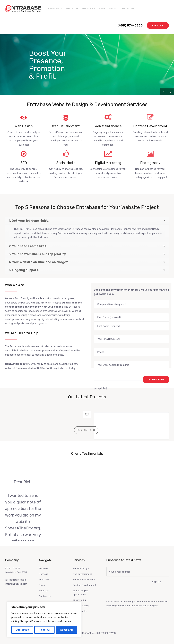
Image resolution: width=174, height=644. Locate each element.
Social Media (79, 600)
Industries (88, 8)
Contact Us (128, 8)
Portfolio (72, 8)
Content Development (84, 585)
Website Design (81, 568)
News (102, 8)
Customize (22, 630)
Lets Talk (158, 25)
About (113, 8)
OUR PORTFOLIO (86, 430)
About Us (44, 591)
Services (43, 568)
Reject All (44, 630)
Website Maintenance (84, 579)
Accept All (66, 630)
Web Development (82, 574)
